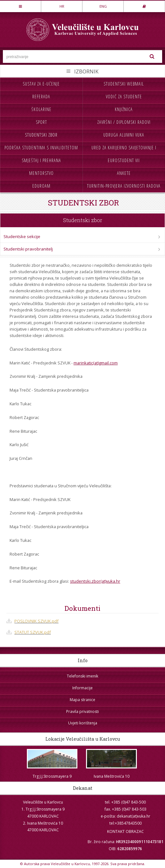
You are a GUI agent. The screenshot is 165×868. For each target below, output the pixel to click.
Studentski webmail (124, 84)
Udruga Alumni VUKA (124, 135)
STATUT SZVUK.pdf (33, 632)
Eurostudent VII (124, 160)
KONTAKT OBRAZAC (126, 831)
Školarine (41, 109)
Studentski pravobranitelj (28, 249)
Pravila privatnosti (82, 711)
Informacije (82, 688)
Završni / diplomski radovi (124, 122)
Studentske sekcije (22, 236)
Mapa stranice (82, 700)
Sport (41, 122)
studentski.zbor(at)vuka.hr (95, 581)
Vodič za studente (124, 97)
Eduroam (41, 186)
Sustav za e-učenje (41, 84)
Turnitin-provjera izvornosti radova (124, 186)
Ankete (124, 173)
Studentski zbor (41, 135)
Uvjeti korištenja (83, 723)
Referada (41, 97)
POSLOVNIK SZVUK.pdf (36, 621)
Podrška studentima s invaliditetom (41, 148)
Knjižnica (124, 109)
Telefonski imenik (82, 676)
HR (62, 6)
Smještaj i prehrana (41, 160)
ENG (103, 6)
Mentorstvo (41, 173)
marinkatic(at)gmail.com (96, 363)
